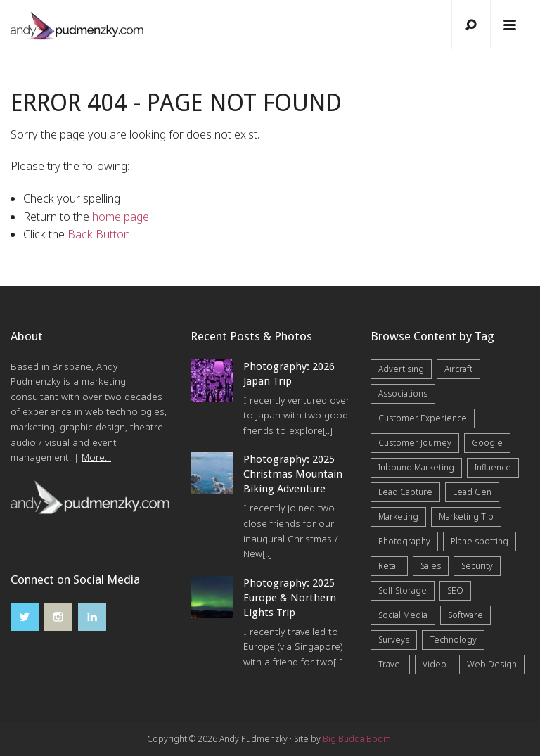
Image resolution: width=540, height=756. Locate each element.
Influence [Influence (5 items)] (493, 467)
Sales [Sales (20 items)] (431, 566)
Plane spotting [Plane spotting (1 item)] (480, 541)
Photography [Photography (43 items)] (404, 541)
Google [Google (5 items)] (487, 443)
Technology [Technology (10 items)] (453, 640)
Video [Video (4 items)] (435, 664)
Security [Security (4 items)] (477, 566)
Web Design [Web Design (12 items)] (492, 664)
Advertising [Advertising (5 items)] (401, 369)
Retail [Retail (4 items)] (389, 566)
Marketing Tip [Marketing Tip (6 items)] (466, 517)
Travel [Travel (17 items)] (390, 664)
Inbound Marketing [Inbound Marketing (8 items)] (416, 467)
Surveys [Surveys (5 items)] (394, 640)
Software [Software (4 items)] (465, 615)
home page (121, 217)
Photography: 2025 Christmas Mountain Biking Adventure (293, 474)
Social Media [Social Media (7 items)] (403, 615)
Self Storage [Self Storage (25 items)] (403, 590)
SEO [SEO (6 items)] (455, 590)
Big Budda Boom (357, 739)
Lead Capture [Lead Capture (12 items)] (405, 492)
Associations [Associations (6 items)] (403, 393)
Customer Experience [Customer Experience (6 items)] (423, 418)
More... (96, 457)
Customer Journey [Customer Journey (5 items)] (415, 443)
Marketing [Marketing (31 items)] (398, 517)
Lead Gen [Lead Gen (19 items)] (472, 492)
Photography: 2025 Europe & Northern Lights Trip (290, 598)
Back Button (99, 234)
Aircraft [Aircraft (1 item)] (458, 369)
